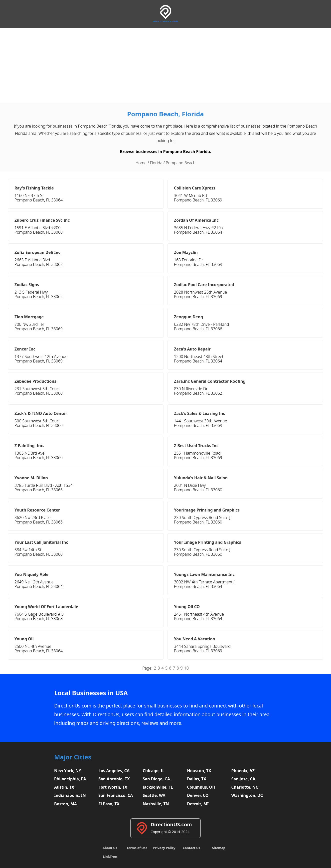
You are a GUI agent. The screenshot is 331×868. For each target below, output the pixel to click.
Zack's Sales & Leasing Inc (200, 413)
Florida (156, 163)
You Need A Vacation (195, 639)
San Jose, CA (243, 779)
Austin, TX (64, 787)
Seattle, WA (154, 795)
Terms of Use (137, 848)
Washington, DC (247, 795)
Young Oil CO (187, 607)
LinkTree (110, 857)
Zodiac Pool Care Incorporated (204, 285)
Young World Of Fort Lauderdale (46, 607)
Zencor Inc (25, 349)
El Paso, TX (109, 804)
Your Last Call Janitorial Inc (41, 542)
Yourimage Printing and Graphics (207, 510)
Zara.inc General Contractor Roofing (210, 381)
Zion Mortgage (29, 317)
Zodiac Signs (27, 285)
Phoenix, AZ (243, 771)
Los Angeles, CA (114, 771)
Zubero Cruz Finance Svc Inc (42, 220)
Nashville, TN (156, 804)
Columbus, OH (201, 787)
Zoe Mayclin (186, 252)
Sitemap (219, 848)
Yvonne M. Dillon (31, 478)
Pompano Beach (181, 163)
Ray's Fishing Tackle (34, 188)
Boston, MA (66, 804)
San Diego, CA (156, 779)
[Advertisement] (165, 66)
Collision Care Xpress (195, 188)
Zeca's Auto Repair (192, 349)
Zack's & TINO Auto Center (41, 413)
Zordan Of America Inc (196, 220)
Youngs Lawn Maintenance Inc (204, 574)
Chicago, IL (154, 771)
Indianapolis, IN (70, 795)
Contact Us (191, 848)
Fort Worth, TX (113, 787)
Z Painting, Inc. (29, 446)
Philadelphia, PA (70, 779)
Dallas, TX (197, 779)
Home (141, 163)
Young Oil (24, 639)
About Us (110, 848)
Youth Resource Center (37, 510)
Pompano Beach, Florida (165, 114)
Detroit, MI (198, 804)
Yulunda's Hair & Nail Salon (201, 478)
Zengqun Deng (188, 317)
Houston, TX (199, 771)
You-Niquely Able (31, 574)
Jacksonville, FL (158, 787)
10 (186, 668)
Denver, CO (198, 795)
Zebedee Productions (35, 381)
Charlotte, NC (245, 787)
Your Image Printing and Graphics (208, 542)
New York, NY (68, 771)
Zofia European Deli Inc (37, 252)
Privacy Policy (164, 848)
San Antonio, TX (114, 779)
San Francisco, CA (116, 795)
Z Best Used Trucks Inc (196, 446)
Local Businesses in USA (91, 693)
